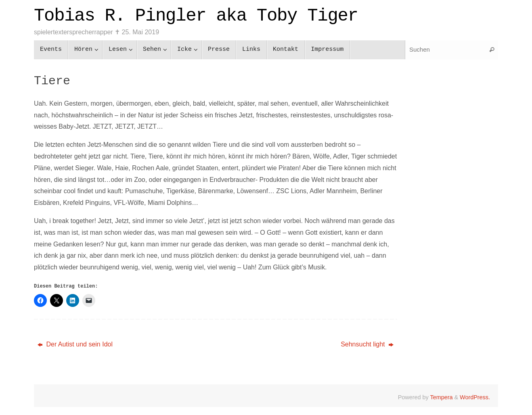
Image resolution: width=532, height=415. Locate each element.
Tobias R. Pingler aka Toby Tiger (196, 16)
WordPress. (475, 397)
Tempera (441, 397)
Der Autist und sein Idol (75, 344)
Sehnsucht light (367, 344)
